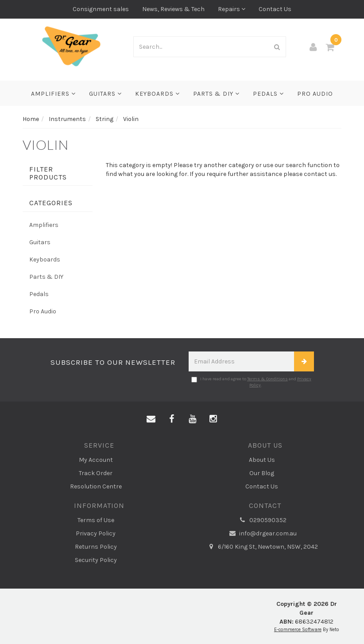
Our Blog (262, 473)
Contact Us (275, 9)
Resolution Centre (96, 486)
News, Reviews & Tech (173, 9)
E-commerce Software (298, 630)
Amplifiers (53, 94)
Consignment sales (101, 9)
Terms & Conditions (267, 379)
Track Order (96, 473)
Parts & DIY (216, 94)
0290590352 (262, 520)
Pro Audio (315, 94)
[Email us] (151, 419)
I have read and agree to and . (251, 382)
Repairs (232, 9)
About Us (262, 460)
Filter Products (48, 173)
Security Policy (96, 560)
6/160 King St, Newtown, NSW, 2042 (262, 547)
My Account (96, 460)
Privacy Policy (96, 533)
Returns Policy (96, 547)
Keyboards (157, 94)
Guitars (105, 94)
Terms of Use (96, 520)
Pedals (268, 94)
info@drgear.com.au (262, 534)
